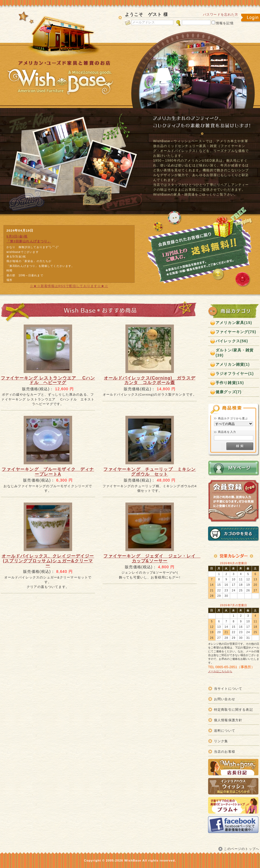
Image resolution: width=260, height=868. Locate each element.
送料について (225, 731)
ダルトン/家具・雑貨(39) (235, 353)
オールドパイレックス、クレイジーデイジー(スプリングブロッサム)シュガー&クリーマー (48, 561)
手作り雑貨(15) (230, 383)
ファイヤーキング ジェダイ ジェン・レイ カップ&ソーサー (152, 558)
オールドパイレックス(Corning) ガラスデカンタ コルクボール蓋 (150, 380)
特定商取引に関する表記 (233, 710)
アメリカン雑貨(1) (233, 364)
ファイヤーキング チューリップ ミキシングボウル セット (150, 472)
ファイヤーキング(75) (236, 332)
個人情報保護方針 (228, 720)
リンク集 (221, 741)
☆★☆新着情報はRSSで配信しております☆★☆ (69, 286)
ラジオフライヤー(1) (235, 374)
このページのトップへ (241, 849)
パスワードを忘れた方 (221, 14)
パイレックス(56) (232, 341)
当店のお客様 (225, 752)
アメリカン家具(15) (234, 323)
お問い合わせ (225, 699)
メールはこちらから (220, 671)
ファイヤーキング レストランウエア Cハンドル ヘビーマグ (48, 380)
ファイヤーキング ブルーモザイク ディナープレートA (48, 472)
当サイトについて (228, 689)
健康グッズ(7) (229, 392)
